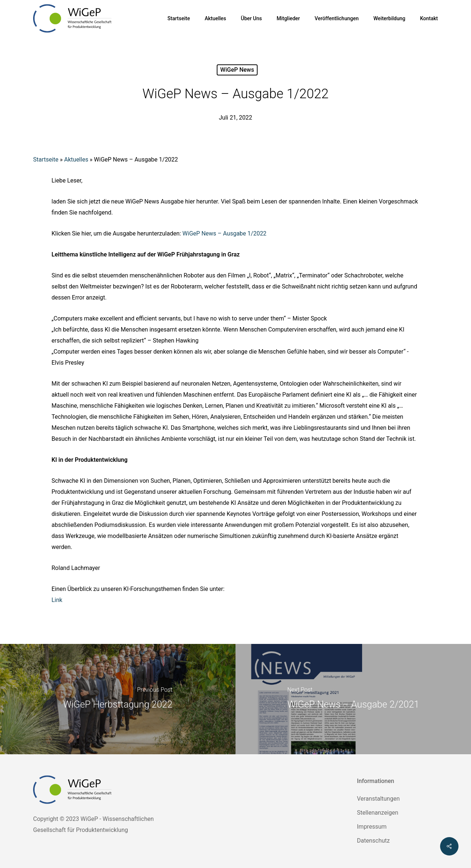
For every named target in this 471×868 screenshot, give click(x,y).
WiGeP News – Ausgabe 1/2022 (224, 233)
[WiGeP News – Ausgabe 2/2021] (353, 699)
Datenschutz (373, 841)
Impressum (372, 827)
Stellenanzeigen (378, 813)
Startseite (46, 160)
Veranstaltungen (378, 799)
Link (57, 600)
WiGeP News (237, 70)
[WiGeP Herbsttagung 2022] (118, 699)
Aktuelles (76, 160)
